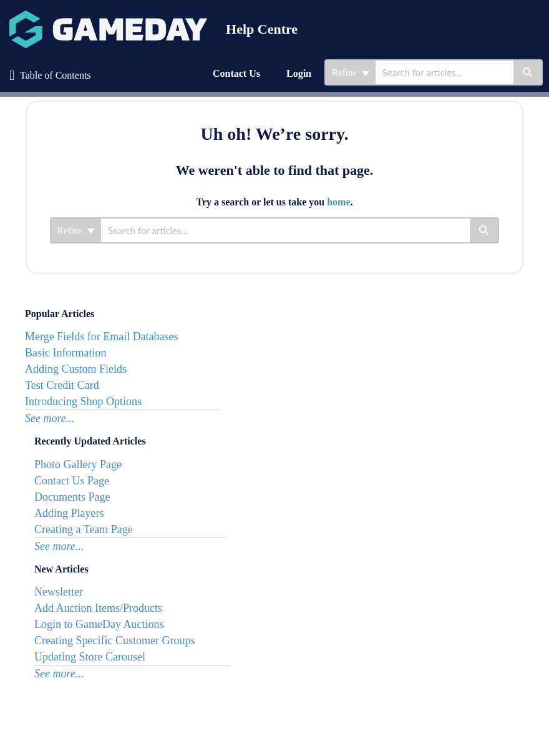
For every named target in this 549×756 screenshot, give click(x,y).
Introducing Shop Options (83, 401)
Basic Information (66, 353)
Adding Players (69, 513)
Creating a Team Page (84, 529)
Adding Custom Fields (76, 369)
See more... (50, 418)
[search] (445, 72)
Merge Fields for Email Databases (102, 336)
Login (299, 73)
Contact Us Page (72, 481)
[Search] (528, 72)
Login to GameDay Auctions (99, 624)
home (338, 202)
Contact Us (236, 73)
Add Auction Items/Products (98, 608)
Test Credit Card (62, 385)
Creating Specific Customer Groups (114, 641)
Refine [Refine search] (351, 72)
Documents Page (72, 497)
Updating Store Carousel (90, 657)
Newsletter (59, 592)
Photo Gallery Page (78, 464)
